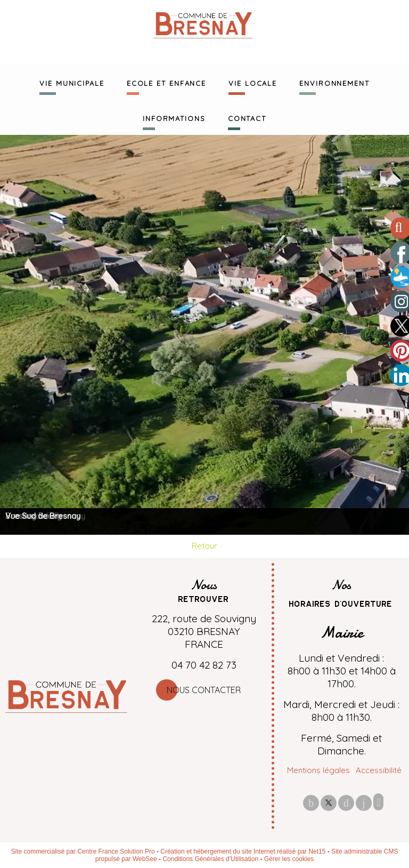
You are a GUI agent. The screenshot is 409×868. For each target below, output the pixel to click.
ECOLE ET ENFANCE (166, 82)
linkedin (364, 803)
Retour (204, 546)
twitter (329, 803)
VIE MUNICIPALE (72, 82)
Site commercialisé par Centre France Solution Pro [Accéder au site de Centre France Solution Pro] (83, 851)
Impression (378, 802)
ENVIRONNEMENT (334, 82)
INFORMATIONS (174, 117)
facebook (311, 803)
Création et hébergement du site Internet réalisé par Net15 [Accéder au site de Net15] (243, 851)
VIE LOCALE (253, 82)
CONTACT (247, 117)
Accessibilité (379, 770)
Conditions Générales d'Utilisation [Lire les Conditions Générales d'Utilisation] (210, 859)
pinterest (346, 803)
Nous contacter (204, 690)
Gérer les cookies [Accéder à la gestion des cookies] (289, 859)
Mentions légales (318, 770)
